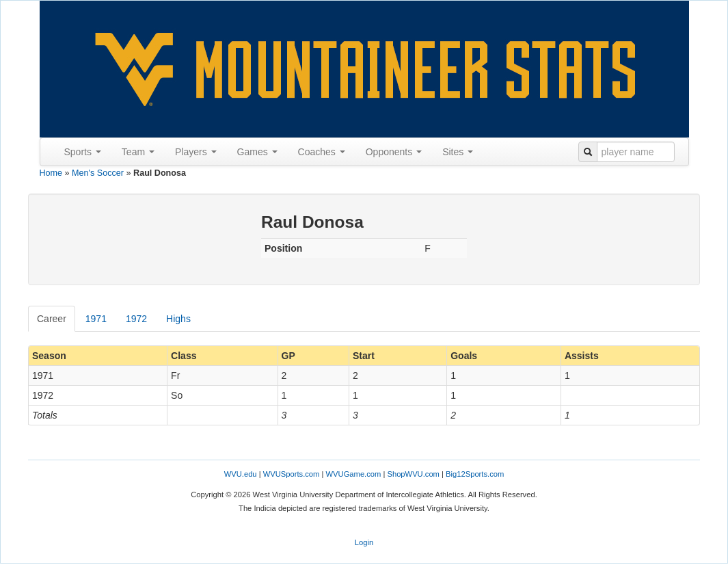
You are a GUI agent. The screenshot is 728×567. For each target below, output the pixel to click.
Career (52, 319)
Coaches (322, 152)
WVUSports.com (292, 474)
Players (196, 152)
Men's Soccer (98, 173)
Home (51, 173)
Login (364, 542)
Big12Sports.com (475, 474)
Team (138, 152)
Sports (83, 152)
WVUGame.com (354, 474)
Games (257, 152)
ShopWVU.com (413, 474)
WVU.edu (241, 474)
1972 (136, 319)
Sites (458, 152)
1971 (96, 319)
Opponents (394, 152)
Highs (178, 319)
